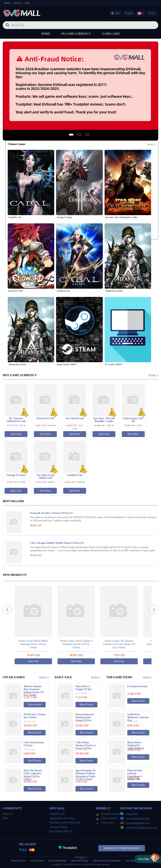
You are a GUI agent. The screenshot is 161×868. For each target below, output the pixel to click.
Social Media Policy (58, 861)
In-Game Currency (76, 34)
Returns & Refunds (80, 861)
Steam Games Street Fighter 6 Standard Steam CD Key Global (76, 644)
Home (7, 3)
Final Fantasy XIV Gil (61, 831)
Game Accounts (107, 818)
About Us (18, 3)
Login (116, 13)
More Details (35, 705)
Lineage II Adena (59, 827)
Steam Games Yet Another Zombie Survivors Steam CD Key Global (119, 644)
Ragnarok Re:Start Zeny (62, 818)
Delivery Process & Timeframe (107, 861)
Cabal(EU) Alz (57, 814)
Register (129, 13)
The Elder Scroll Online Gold (65, 823)
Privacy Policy (38, 861)
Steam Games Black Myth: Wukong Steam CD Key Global (33, 644)
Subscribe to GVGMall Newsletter (122, 848)
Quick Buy (16, 434)
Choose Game (17, 144)
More (151, 145)
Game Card (111, 34)
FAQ (27, 3)
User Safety (131, 861)
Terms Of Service (18, 861)
